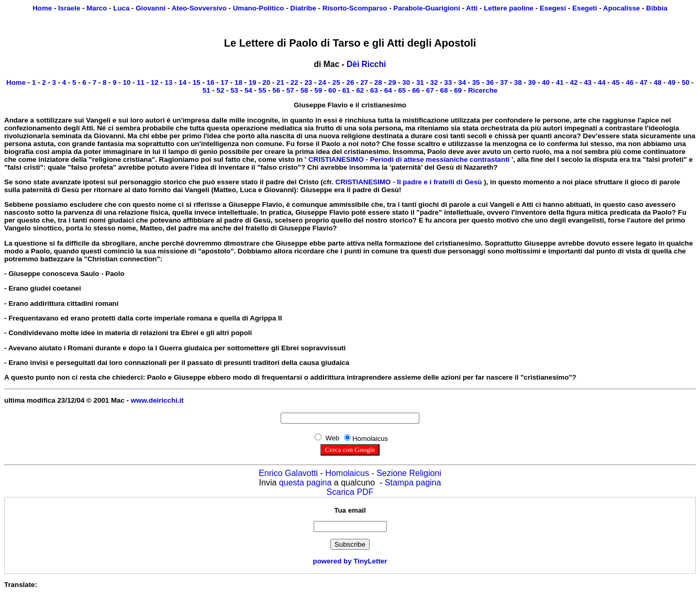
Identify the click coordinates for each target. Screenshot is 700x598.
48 (658, 82)
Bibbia (657, 8)
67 (430, 90)
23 (308, 82)
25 (336, 82)
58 (304, 90)
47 (644, 82)
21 (280, 82)
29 (392, 82)
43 (588, 82)
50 (686, 82)
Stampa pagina (413, 483)
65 (402, 90)
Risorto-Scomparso (355, 8)
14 (182, 82)
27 (364, 82)
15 (197, 82)
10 (126, 82)
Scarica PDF (350, 492)
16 (211, 82)
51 (207, 90)
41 (560, 82)
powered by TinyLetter (350, 561)
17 (224, 82)
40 (546, 82)
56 (276, 90)
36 (490, 82)
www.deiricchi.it (157, 400)
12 (155, 82)
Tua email (350, 510)
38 (518, 82)
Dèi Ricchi (366, 64)
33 (448, 82)
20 (266, 82)
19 (253, 82)
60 (332, 90)
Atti (472, 8)
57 (290, 90)
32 (434, 82)
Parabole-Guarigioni (426, 8)
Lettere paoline (509, 8)
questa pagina (305, 483)
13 (169, 82)
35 (476, 82)
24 (322, 82)
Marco (97, 8)
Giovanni (151, 8)
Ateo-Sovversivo (199, 8)
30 (406, 82)
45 (616, 82)
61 (346, 90)
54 (248, 90)
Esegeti (585, 8)
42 (574, 82)
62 (360, 90)
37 (504, 82)
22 (295, 82)
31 (420, 82)
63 (374, 90)
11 (141, 82)
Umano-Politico (259, 8)
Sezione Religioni (409, 473)
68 (444, 90)
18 (238, 82)
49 (671, 82)
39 (532, 82)
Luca (121, 8)
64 (388, 90)
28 (378, 82)
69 (458, 90)
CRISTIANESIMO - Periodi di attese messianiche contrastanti (409, 159)
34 (462, 82)
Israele (69, 8)
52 (221, 90)
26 (350, 82)
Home (42, 8)
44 (602, 82)
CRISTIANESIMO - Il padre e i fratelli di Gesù (409, 182)
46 (630, 82)
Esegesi (553, 8)
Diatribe (303, 8)
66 (416, 90)
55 (263, 90)
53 (234, 90)
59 (318, 90)
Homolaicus (347, 473)
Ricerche (483, 90)
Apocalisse (621, 8)
